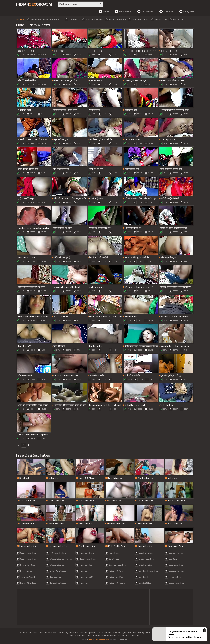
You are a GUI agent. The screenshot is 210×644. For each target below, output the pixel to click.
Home (104, 11)
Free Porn (166, 11)
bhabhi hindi (72, 19)
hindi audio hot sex (138, 19)
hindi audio (176, 19)
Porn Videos (123, 11)
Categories (187, 11)
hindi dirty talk (159, 19)
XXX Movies (145, 11)
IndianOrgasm (34, 4)
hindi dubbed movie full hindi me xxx (45, 19)
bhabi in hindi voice (116, 19)
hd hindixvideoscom (92, 19)
